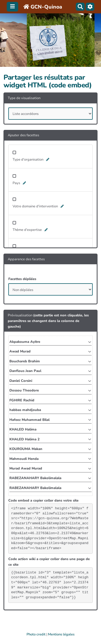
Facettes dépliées (22, 279)
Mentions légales (61, 634)
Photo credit (36, 634)
